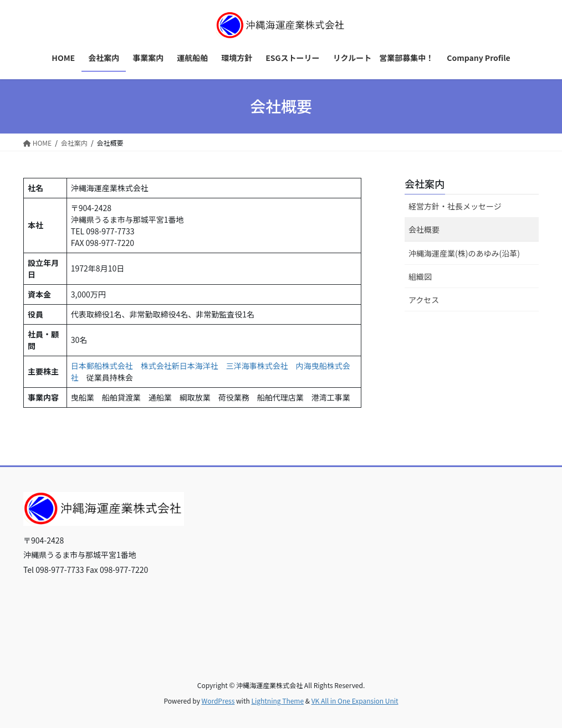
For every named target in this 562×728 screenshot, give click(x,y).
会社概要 (424, 229)
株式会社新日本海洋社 (180, 366)
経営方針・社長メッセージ (455, 206)
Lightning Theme (277, 701)
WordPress (218, 701)
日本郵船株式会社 (102, 366)
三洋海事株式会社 (257, 366)
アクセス (424, 300)
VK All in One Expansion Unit (355, 701)
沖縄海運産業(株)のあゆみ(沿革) (464, 253)
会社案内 (425, 183)
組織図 (420, 276)
